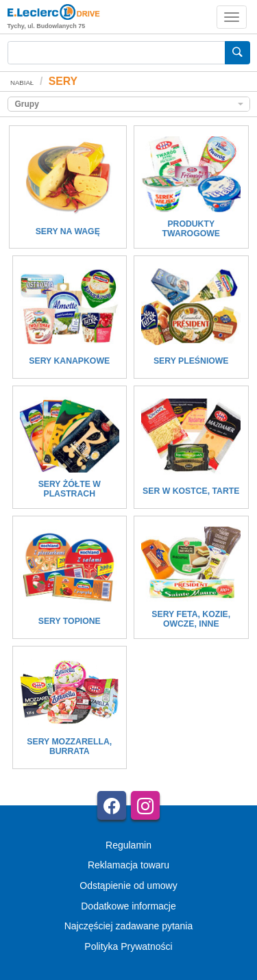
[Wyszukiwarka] (117, 53)
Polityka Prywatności (128, 946)
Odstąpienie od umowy (128, 885)
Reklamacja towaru (128, 865)
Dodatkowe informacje (128, 906)
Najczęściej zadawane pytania (129, 926)
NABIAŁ (22, 83)
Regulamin (128, 845)
